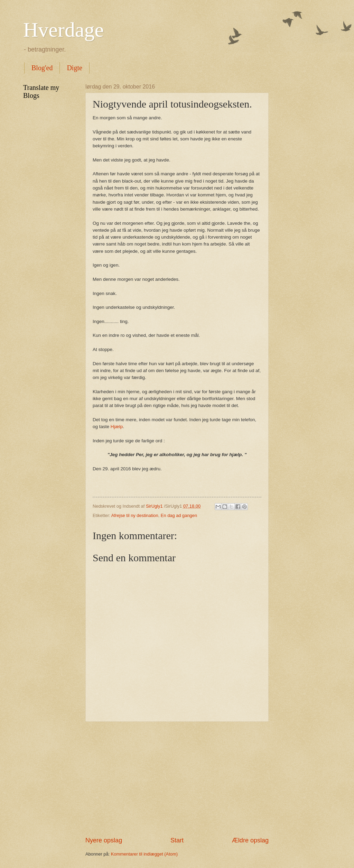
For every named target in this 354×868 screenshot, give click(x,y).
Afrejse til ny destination (135, 515)
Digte (74, 68)
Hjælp (117, 427)
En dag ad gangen (179, 515)
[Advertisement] (177, 779)
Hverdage (63, 30)
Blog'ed (42, 68)
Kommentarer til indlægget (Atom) (144, 854)
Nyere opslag (104, 840)
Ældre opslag (250, 840)
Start (177, 840)
